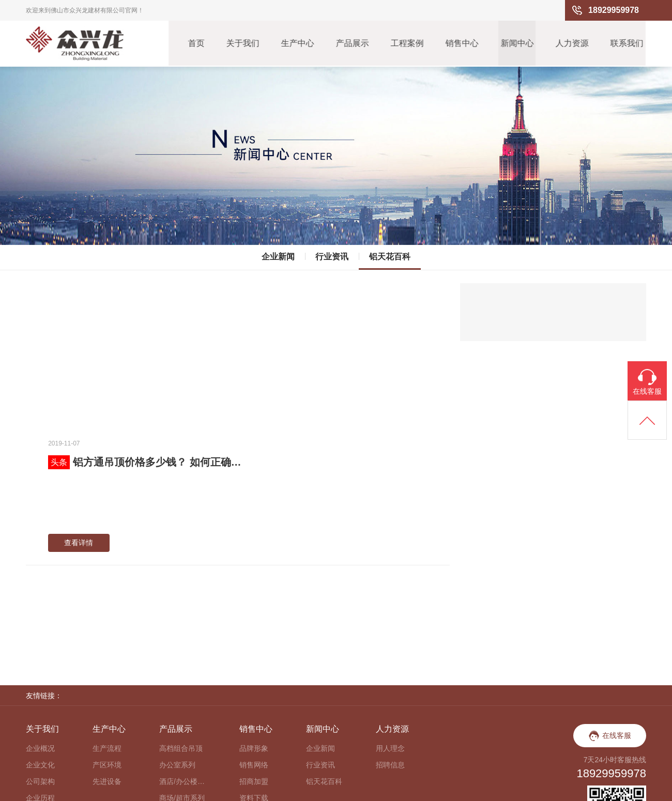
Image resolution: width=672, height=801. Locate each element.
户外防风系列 (181, 716)
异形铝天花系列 (182, 749)
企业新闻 (278, 254)
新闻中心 (517, 44)
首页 (193, 44)
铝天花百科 (390, 254)
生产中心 (296, 44)
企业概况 (40, 633)
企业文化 (40, 650)
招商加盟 (254, 666)
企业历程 (40, 683)
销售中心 (462, 44)
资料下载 (254, 683)
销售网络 (254, 650)
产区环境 (107, 650)
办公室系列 (177, 650)
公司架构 (40, 666)
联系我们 (628, 44)
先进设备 (107, 666)
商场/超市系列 (182, 683)
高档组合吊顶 (181, 633)
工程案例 (406, 44)
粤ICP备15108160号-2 (610, 788)
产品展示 (351, 44)
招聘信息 (390, 650)
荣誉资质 (40, 699)
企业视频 (40, 716)
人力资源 (572, 44)
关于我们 (240, 44)
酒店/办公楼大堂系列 (182, 666)
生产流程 (107, 633)
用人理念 (390, 633)
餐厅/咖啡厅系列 (182, 732)
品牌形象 (254, 633)
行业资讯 (332, 254)
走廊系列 (174, 699)
